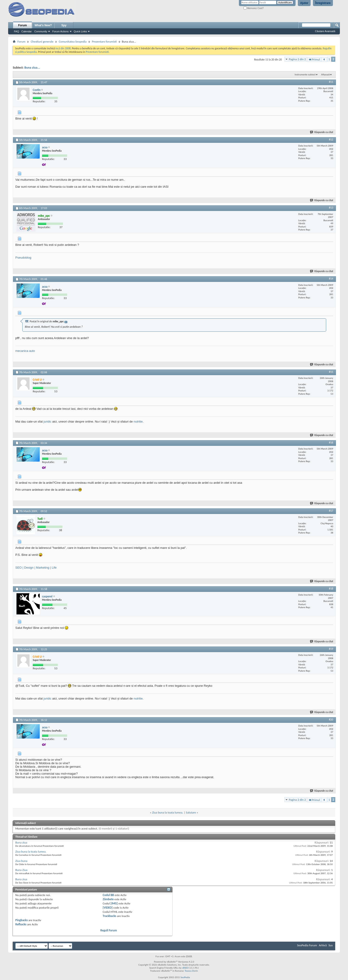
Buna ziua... (32, 68)
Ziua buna (21, 861)
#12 (331, 140)
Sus (331, 945)
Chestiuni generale (42, 42)
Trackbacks (109, 916)
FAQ (16, 31)
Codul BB (108, 895)
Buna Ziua (21, 870)
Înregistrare (323, 3)
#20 (331, 720)
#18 (331, 589)
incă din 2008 (63, 48)
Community (41, 31)
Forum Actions (60, 31)
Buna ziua (21, 842)
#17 (331, 511)
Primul (314, 59)
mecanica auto (25, 351)
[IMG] (114, 903)
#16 (331, 443)
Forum (22, 25)
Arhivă (323, 945)
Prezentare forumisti (104, 42)
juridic (47, 422)
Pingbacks (21, 920)
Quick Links (80, 31)
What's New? (43, 25)
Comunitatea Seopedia (73, 42)
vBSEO (185, 968)
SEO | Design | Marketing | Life (36, 568)
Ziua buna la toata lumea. (168, 812)
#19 (331, 649)
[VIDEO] (108, 908)
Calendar (27, 31)
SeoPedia (185, 977)
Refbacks (21, 924)
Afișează (325, 75)
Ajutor (304, 3)
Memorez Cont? (254, 8)
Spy (64, 25)
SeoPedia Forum (307, 945)
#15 (331, 372)
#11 (331, 82)
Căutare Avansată (325, 31)
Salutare (191, 812)
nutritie (138, 422)
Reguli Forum (109, 930)
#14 (331, 279)
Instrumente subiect (305, 75)
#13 (331, 208)
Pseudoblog (23, 258)
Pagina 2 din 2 (297, 59)
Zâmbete (108, 899)
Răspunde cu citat (322, 132)
